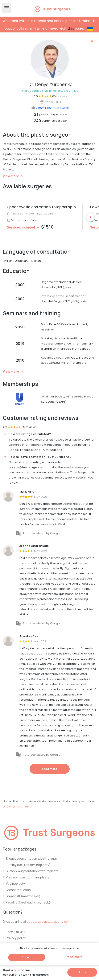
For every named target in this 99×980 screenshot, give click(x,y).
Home (7, 801)
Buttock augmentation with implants (32, 871)
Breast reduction (18, 890)
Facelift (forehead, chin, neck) (28, 902)
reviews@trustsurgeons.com (29, 467)
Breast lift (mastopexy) (23, 896)
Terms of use (16, 932)
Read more (74, 957)
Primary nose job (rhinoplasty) (28, 877)
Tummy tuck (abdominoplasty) (28, 865)
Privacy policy (16, 938)
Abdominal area (49, 801)
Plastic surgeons (25, 801)
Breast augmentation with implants (31, 859)
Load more (50, 769)
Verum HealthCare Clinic (50, 108)
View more (14, 176)
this (71, 28)
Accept (27, 957)
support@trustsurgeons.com (49, 922)
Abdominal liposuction (78, 801)
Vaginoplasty (15, 884)
